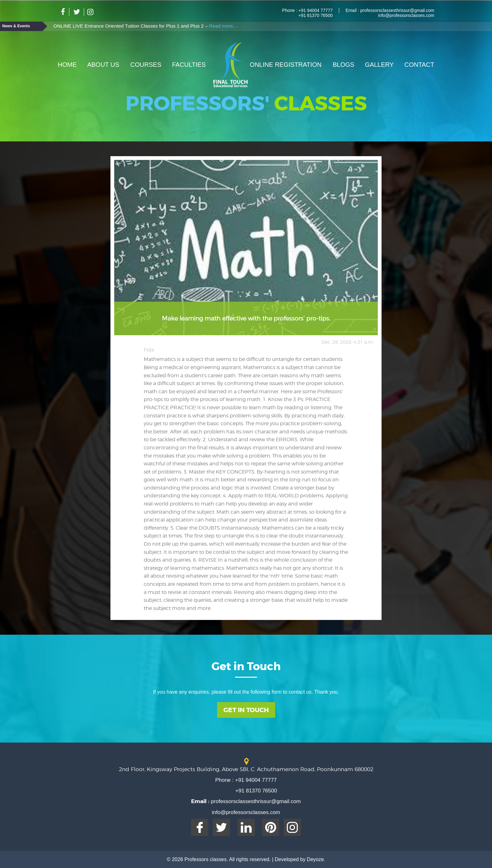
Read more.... (224, 26)
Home (67, 65)
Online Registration (286, 65)
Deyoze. (316, 859)
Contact (419, 65)
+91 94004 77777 (315, 10)
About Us (103, 65)
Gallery (379, 65)
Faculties (189, 65)
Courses (146, 65)
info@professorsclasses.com (406, 15)
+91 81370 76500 (316, 15)
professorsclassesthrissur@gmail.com (397, 10)
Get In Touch (246, 710)
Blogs (343, 65)
